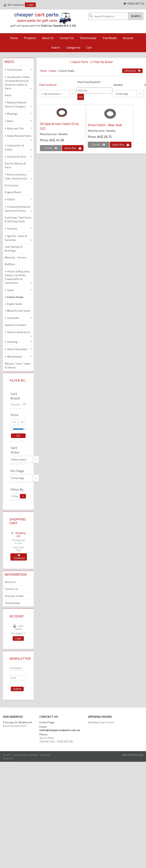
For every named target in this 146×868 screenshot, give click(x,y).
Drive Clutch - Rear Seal (105, 125)
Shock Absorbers (17, 349)
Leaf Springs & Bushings (14, 249)
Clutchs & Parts (17, 157)
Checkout (19, 557)
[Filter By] (94, 90)
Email (13, 678)
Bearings (12, 114)
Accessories (15, 70)
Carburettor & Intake (14, 147)
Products (30, 38)
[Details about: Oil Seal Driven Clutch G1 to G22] (51, 148)
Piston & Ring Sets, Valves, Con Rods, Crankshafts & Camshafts (17, 277)
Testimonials (88, 38)
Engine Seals (14, 304)
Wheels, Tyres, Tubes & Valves (18, 365)
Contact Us (67, 38)
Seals (53, 71)
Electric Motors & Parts (15, 165)
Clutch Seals (15, 297)
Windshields (15, 357)
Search (56, 47)
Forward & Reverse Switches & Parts (18, 209)
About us (10, 582)
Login (30, 5)
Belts (10, 121)
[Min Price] (14, 422)
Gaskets (12, 228)
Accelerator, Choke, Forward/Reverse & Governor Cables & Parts (18, 83)
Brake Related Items (19, 136)
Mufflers (10, 264)
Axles (8, 95)
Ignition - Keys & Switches (16, 238)
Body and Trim (16, 128)
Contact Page (47, 722)
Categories (73, 47)
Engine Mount (13, 192)
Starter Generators (19, 332)
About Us (48, 38)
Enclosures (12, 185)
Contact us (11, 589)
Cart (89, 47)
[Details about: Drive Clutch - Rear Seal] (99, 145)
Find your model (14, 596)
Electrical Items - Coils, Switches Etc (16, 176)
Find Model (110, 38)
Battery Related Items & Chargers (16, 104)
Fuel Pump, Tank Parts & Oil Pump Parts (18, 219)
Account (128, 38)
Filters (11, 199)
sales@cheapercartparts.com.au (60, 730)
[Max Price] (22, 422)
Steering (12, 342)
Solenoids (13, 318)
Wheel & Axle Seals (18, 311)
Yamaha (18, 404)
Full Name (16, 668)
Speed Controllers (16, 325)
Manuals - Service (16, 257)
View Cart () (134, 4)
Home (14, 38)
